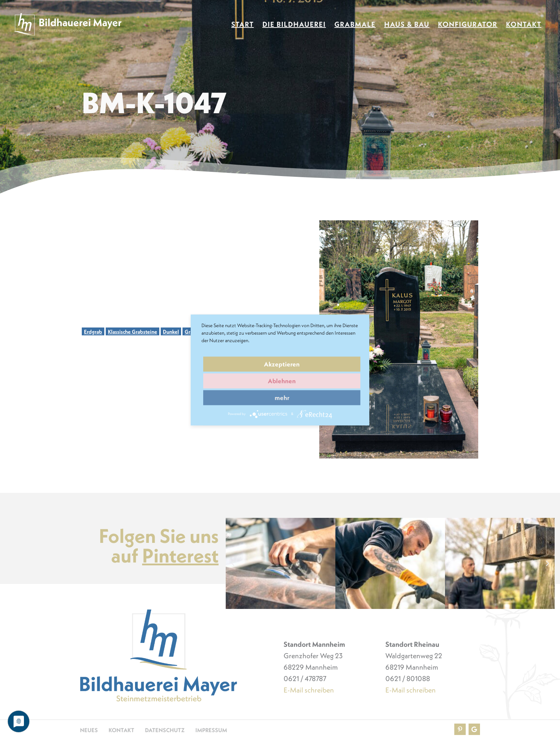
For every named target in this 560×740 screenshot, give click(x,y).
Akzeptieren (282, 364)
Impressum (211, 730)
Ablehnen (282, 381)
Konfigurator (467, 24)
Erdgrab (93, 332)
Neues (89, 730)
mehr (282, 398)
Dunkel (171, 332)
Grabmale (355, 24)
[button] (233, 564)
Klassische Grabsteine (132, 332)
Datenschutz (165, 730)
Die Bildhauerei (294, 24)
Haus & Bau (407, 24)
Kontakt (524, 24)
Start (243, 24)
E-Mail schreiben (309, 690)
